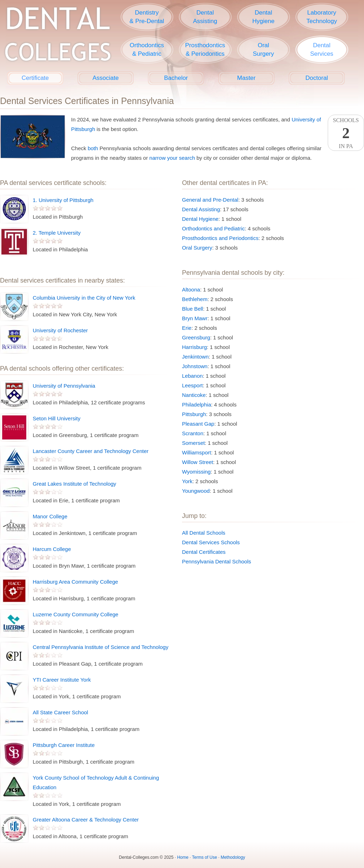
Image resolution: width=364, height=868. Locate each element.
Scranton (193, 433)
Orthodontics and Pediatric (213, 228)
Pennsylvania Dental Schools (216, 561)
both (93, 148)
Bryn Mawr (195, 318)
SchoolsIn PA (346, 133)
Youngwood (196, 491)
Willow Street (198, 462)
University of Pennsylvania (64, 386)
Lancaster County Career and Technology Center (91, 451)
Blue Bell (192, 309)
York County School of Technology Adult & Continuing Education (96, 782)
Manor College (50, 516)
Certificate (35, 78)
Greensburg (196, 337)
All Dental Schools (204, 533)
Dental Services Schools (211, 542)
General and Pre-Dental (210, 200)
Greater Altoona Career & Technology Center (86, 820)
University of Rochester (60, 330)
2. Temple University (57, 233)
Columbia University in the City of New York (84, 298)
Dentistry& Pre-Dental (147, 17)
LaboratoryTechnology (322, 17)
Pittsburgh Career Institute (64, 745)
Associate (106, 78)
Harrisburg (194, 347)
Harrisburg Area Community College (75, 582)
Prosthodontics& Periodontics (205, 50)
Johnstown (195, 366)
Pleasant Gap (198, 424)
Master (246, 78)
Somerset (193, 443)
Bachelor (176, 78)
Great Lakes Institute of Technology (74, 484)
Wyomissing (196, 472)
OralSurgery (263, 50)
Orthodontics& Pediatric (147, 50)
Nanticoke (194, 395)
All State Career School (60, 712)
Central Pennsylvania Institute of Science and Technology (101, 647)
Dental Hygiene (200, 219)
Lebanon (192, 376)
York (187, 481)
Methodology (233, 857)
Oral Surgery (197, 248)
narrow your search (172, 158)
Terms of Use (205, 857)
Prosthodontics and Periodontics (220, 238)
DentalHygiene (263, 17)
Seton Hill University (57, 418)
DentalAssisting (205, 17)
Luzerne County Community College (76, 614)
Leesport (192, 385)
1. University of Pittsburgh (63, 200)
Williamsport (197, 452)
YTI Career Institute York (62, 680)
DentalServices (322, 50)
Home (183, 857)
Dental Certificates (204, 552)
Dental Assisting (201, 209)
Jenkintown (195, 357)
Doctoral (317, 78)
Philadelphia (197, 405)
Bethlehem (195, 299)
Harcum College (52, 549)
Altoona (191, 290)
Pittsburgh (194, 414)
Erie (187, 328)
